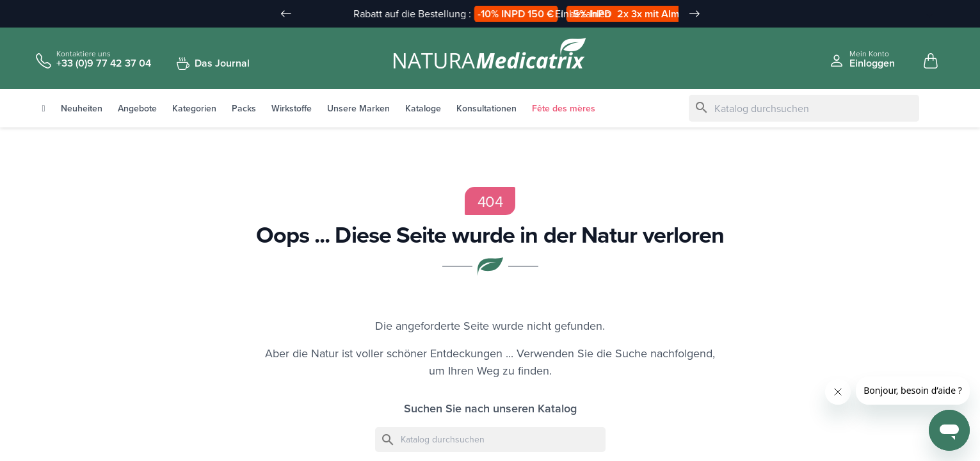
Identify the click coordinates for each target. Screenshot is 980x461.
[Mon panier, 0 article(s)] (931, 61)
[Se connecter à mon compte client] (862, 59)
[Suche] (804, 109)
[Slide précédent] (286, 14)
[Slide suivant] (695, 14)
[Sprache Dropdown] (922, 15)
